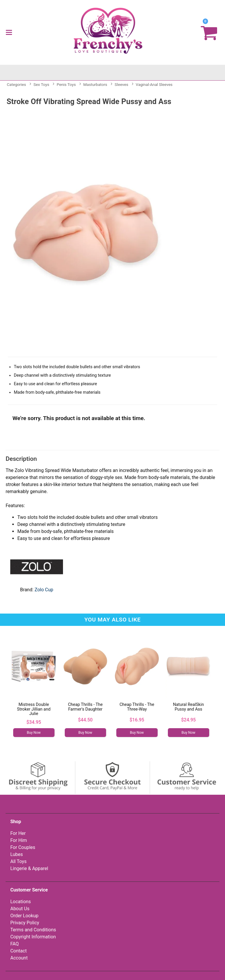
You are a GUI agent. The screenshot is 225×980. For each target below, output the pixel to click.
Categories (16, 84)
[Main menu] (9, 32)
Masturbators (95, 84)
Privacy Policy (25, 923)
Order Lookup (24, 916)
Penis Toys (66, 84)
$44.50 (85, 720)
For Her (18, 833)
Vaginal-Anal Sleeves (154, 84)
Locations (21, 902)
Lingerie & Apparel (29, 868)
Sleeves (121, 84)
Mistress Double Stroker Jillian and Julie (34, 709)
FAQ (15, 944)
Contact (18, 951)
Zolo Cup (44, 590)
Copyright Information (33, 937)
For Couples (23, 847)
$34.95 (34, 722)
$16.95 (137, 720)
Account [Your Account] (19, 958)
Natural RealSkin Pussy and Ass (189, 707)
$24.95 (188, 720)
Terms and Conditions (33, 930)
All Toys (18, 861)
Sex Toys (41, 84)
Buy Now (34, 733)
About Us (20, 909)
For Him (19, 840)
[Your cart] (209, 32)
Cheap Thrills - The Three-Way (137, 707)
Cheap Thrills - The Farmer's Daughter (85, 707)
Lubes (17, 854)
